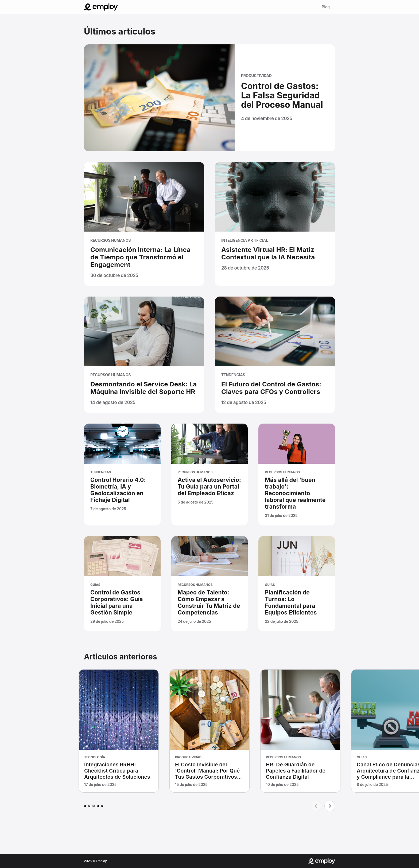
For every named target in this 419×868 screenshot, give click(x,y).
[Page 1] (85, 806)
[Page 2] (89, 806)
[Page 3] (94, 806)
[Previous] (316, 806)
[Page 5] (102, 806)
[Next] (330, 806)
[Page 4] (98, 806)
